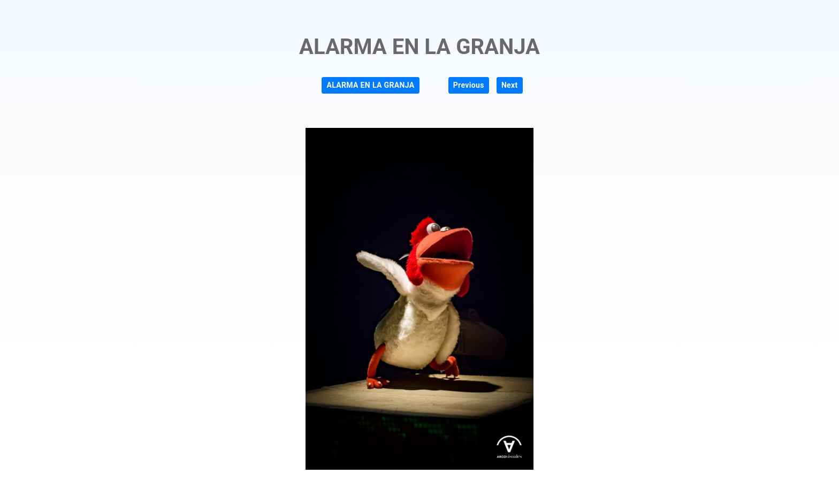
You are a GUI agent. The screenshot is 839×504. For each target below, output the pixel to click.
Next (510, 85)
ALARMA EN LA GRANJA (370, 85)
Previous (469, 85)
